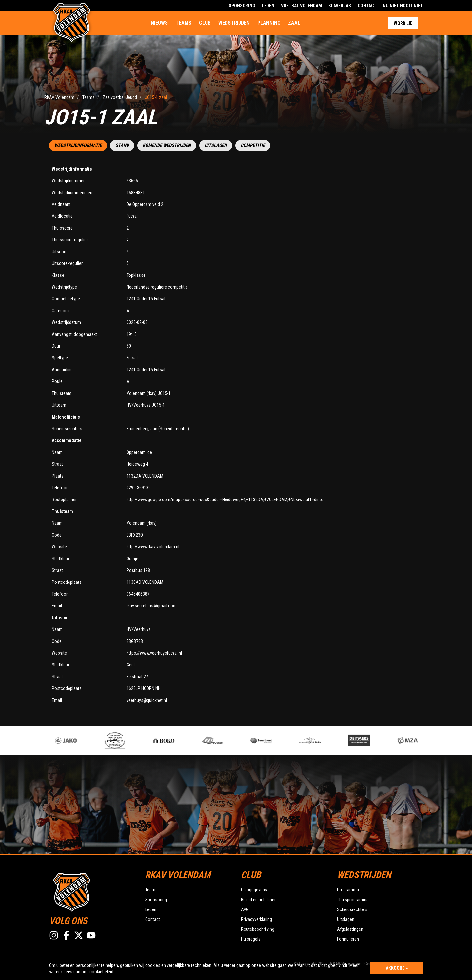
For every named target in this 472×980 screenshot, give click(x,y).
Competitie (253, 145)
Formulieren (348, 939)
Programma (348, 890)
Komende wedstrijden (167, 145)
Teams (183, 23)
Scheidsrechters (352, 909)
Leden (268, 6)
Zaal (294, 23)
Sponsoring (242, 6)
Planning (269, 23)
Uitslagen (216, 145)
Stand (122, 145)
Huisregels (251, 939)
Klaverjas (340, 6)
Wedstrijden (234, 23)
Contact (367, 6)
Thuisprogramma (353, 900)
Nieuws (159, 23)
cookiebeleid (101, 972)
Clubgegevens (254, 890)
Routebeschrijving (258, 929)
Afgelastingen (350, 929)
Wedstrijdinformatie (78, 145)
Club (205, 23)
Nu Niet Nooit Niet (403, 6)
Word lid (403, 23)
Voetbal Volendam (301, 6)
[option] (174, 741)
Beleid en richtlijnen (259, 900)
